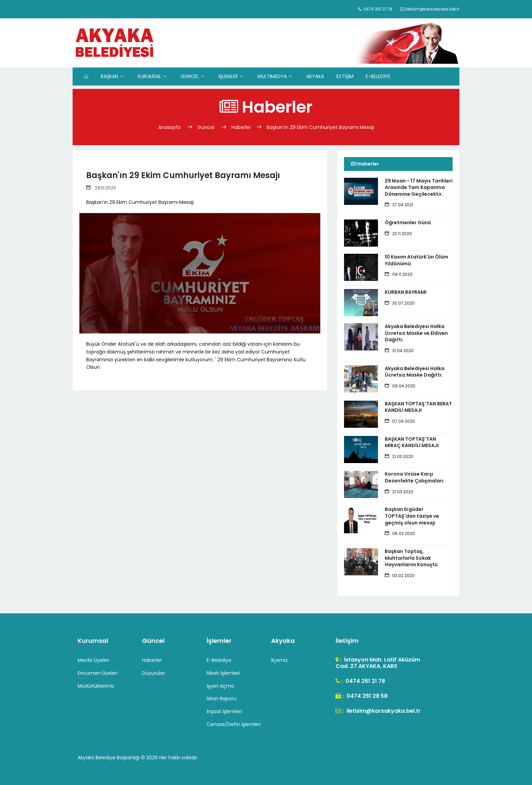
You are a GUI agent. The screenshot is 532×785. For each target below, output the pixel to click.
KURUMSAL (149, 76)
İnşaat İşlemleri (224, 711)
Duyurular (154, 673)
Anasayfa (170, 127)
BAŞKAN (109, 76)
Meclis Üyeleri (93, 660)
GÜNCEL (190, 76)
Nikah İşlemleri (223, 673)
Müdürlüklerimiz (96, 686)
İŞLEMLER (228, 76)
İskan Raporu (222, 698)
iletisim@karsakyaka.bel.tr (383, 711)
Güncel (206, 127)
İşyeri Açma (220, 686)
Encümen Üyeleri (98, 673)
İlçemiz (279, 660)
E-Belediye (219, 660)
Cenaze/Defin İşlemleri (234, 724)
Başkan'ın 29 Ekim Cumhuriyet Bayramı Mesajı (320, 127)
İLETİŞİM (345, 76)
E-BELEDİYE (378, 76)
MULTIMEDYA (272, 76)
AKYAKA (315, 76)
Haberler (241, 127)
